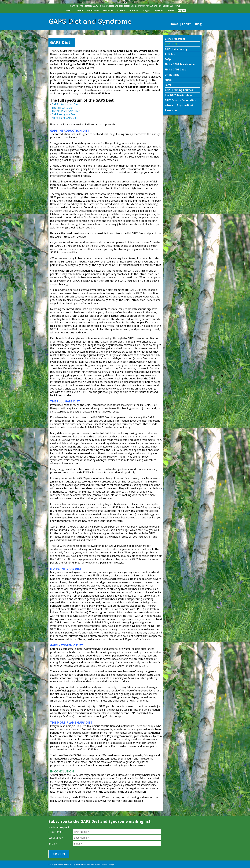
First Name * (56, 832)
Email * (53, 844)
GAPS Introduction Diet (65, 104)
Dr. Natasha (172, 75)
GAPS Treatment (175, 39)
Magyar (147, 10)
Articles (170, 54)
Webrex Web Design (106, 864)
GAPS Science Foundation (180, 100)
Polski (171, 10)
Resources (171, 110)
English (182, 10)
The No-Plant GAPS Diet (66, 111)
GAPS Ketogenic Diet (64, 114)
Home (174, 24)
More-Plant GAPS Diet (65, 118)
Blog (198, 24)
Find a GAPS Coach (176, 70)
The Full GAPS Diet (62, 108)
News (168, 80)
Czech (67, 10)
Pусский (159, 10)
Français (134, 10)
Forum (187, 24)
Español (121, 10)
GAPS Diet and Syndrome (90, 22)
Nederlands (93, 10)
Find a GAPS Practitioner (180, 64)
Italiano (79, 10)
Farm (168, 85)
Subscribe (59, 854)
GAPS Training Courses (179, 90)
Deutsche (108, 10)
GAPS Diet (171, 44)
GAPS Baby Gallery (176, 49)
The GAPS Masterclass (178, 95)
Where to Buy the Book (179, 105)
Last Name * (56, 838)
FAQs (168, 59)
